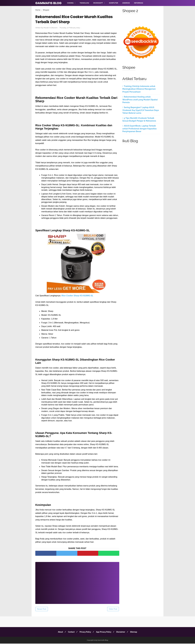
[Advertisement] (77, 582)
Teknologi (84, 3)
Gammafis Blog (48, 3)
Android (126, 3)
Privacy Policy (85, 632)
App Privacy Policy (104, 632)
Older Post (113, 610)
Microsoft (98, 3)
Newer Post (42, 610)
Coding (70, 3)
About (60, 632)
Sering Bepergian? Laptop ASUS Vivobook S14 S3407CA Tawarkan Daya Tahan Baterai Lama (141, 110)
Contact (71, 632)
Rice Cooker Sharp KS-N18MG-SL (77, 296)
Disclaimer (121, 632)
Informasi (139, 3)
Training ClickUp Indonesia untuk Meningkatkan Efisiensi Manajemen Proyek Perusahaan (139, 89)
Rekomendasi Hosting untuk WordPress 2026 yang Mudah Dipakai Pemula (140, 100)
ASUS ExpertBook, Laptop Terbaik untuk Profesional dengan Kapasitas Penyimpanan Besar (139, 129)
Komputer (114, 3)
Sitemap (135, 632)
